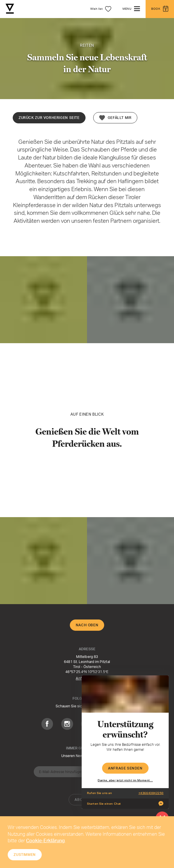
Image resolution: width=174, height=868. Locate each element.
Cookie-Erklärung (45, 840)
